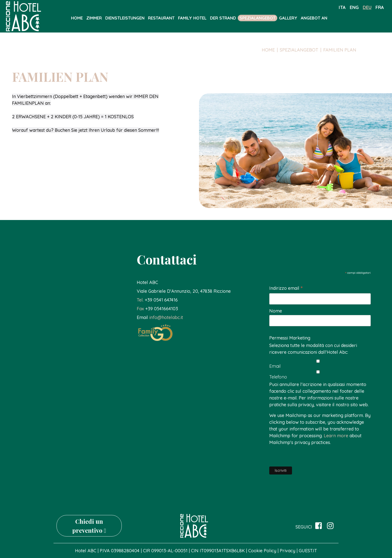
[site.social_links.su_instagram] (330, 526)
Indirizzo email (286, 288)
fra (380, 7)
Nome (276, 311)
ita (342, 7)
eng (354, 7)
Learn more (336, 436)
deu (367, 7)
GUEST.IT (308, 551)
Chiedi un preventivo (89, 526)
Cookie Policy (263, 551)
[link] (184, 291)
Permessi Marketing (290, 338)
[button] (157, 300)
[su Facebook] (318, 526)
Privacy (287, 551)
